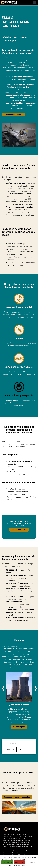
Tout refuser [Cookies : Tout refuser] (19, 862)
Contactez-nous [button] (19, 530)
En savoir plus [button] (19, 727)
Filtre (11, 749)
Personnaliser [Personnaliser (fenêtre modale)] (32, 862)
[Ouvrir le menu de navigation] (35, 3)
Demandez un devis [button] (13, 115)
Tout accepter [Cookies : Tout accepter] (7, 862)
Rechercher (24, 749)
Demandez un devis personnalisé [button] (17, 797)
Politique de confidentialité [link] (18, 865)
